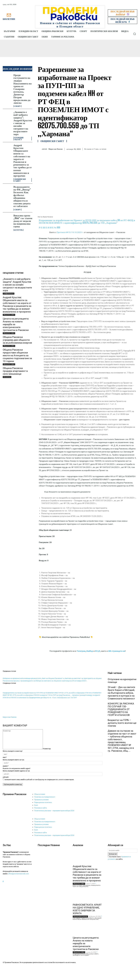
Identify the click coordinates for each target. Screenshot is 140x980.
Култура (19, 230)
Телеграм (81, 651)
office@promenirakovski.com (18, 874)
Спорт (17, 106)
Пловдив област (19, 139)
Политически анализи (80, 916)
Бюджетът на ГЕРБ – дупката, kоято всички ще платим (122, 723)
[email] (122, 850)
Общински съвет (20, 180)
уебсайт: (6, 777)
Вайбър (90, 651)
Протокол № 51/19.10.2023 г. (70, 232)
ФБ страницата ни (117, 651)
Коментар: (47, 749)
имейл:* (6, 766)
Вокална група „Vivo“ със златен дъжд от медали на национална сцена (23, 221)
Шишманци (7, 377)
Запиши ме (113, 854)
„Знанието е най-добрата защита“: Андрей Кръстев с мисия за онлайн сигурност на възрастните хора (23, 123)
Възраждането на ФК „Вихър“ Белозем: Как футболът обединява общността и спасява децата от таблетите (22, 196)
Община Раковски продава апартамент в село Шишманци (15, 371)
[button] (135, 34)
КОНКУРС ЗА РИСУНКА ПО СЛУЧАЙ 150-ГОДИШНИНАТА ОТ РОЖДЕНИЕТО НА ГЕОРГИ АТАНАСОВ (121, 709)
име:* (5, 757)
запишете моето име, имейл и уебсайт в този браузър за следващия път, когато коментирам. (39, 780)
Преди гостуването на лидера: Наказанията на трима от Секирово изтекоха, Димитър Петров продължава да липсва (23, 89)
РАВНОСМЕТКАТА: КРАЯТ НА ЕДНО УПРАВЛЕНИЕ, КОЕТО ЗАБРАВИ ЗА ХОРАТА (87, 909)
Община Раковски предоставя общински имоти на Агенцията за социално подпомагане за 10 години (17, 355)
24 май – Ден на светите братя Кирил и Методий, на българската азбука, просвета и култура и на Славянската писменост (121, 693)
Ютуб (98, 651)
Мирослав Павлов (55, 149)
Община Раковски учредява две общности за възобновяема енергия (17, 340)
